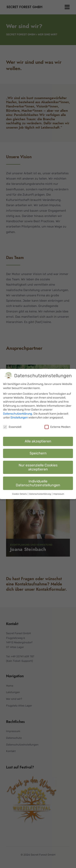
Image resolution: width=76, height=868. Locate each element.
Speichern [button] (38, 452)
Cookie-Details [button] (20, 493)
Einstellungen (19, 417)
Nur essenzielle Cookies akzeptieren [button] (38, 466)
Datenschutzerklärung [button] (40, 493)
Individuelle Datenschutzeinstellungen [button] (38, 482)
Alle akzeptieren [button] (38, 440)
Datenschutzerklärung (18, 413)
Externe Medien (57, 426)
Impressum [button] (59, 493)
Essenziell (12, 426)
